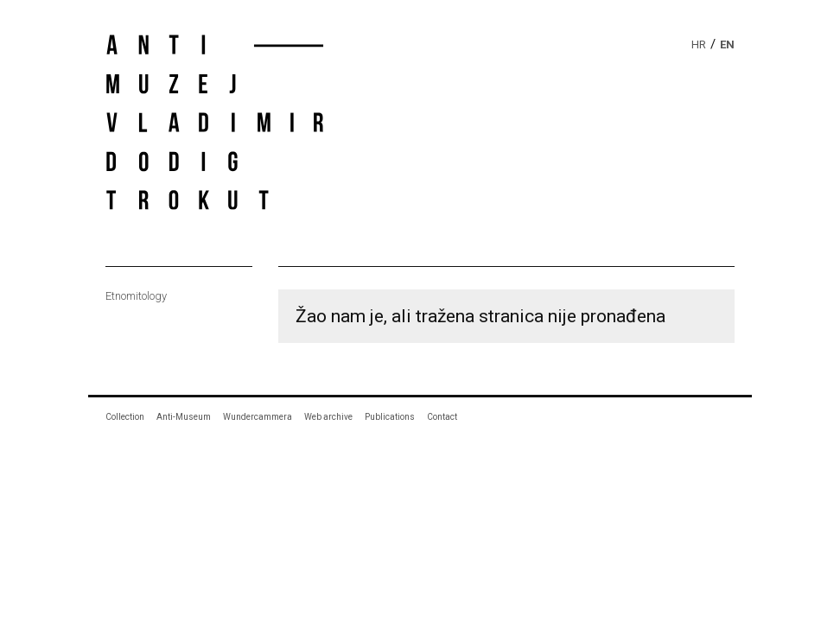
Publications (390, 417)
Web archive (328, 417)
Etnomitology (136, 296)
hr (699, 44)
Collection (125, 417)
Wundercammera (258, 417)
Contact (442, 417)
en (727, 44)
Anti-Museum (184, 417)
